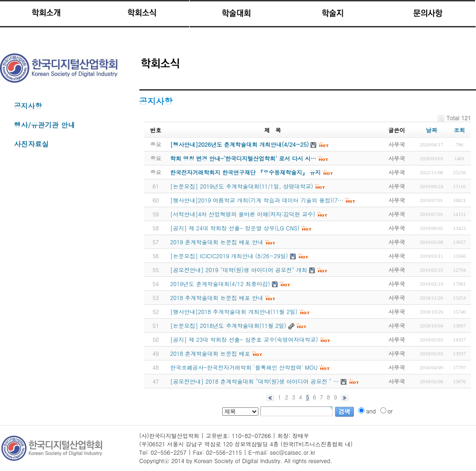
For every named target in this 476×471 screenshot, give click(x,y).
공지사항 (28, 106)
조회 (459, 130)
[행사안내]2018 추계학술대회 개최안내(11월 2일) (234, 311)
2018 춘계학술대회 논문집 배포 (210, 353)
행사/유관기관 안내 (44, 125)
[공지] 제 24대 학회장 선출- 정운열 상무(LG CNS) (235, 228)
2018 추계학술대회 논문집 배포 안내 (217, 298)
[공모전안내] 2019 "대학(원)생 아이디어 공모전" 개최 (239, 270)
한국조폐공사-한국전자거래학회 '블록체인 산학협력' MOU (244, 367)
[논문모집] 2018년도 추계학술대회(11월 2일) (228, 325)
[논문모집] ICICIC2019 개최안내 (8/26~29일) (229, 256)
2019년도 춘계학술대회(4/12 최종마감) (220, 284)
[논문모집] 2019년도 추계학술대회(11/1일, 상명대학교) (242, 186)
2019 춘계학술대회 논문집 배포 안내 (217, 242)
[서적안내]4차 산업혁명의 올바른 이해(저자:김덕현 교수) (243, 214)
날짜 (431, 130)
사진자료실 (31, 144)
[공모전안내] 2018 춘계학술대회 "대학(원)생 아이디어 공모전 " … (255, 381)
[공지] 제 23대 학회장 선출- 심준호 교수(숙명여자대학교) (244, 339)
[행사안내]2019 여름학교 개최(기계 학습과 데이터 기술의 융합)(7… (257, 200)
